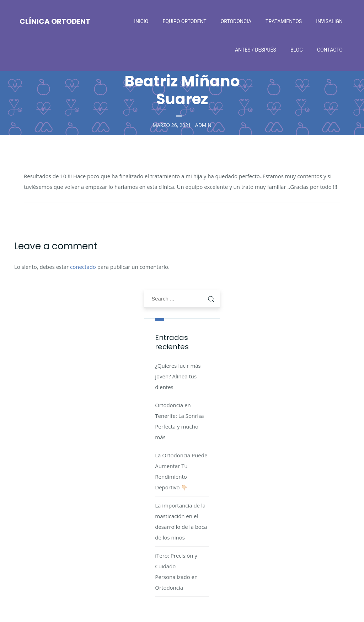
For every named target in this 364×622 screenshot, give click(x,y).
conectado (83, 267)
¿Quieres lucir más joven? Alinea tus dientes (178, 376)
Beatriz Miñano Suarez (182, 90)
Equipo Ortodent (184, 21)
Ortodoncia (236, 21)
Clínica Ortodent (55, 21)
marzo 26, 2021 (172, 125)
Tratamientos (284, 21)
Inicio (141, 21)
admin (203, 125)
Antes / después (256, 50)
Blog (297, 50)
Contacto (330, 50)
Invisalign (329, 21)
